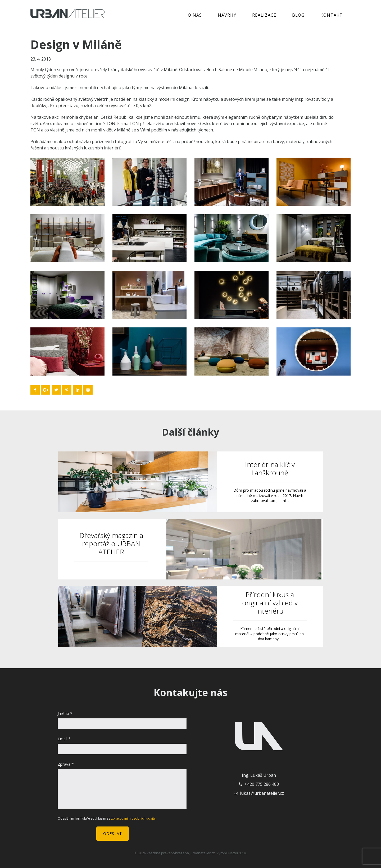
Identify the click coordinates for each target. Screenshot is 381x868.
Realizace (264, 15)
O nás (195, 15)
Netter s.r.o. (238, 853)
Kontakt (332, 15)
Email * (64, 739)
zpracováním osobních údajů (133, 818)
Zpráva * (66, 764)
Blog (298, 15)
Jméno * (65, 713)
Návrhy (227, 15)
